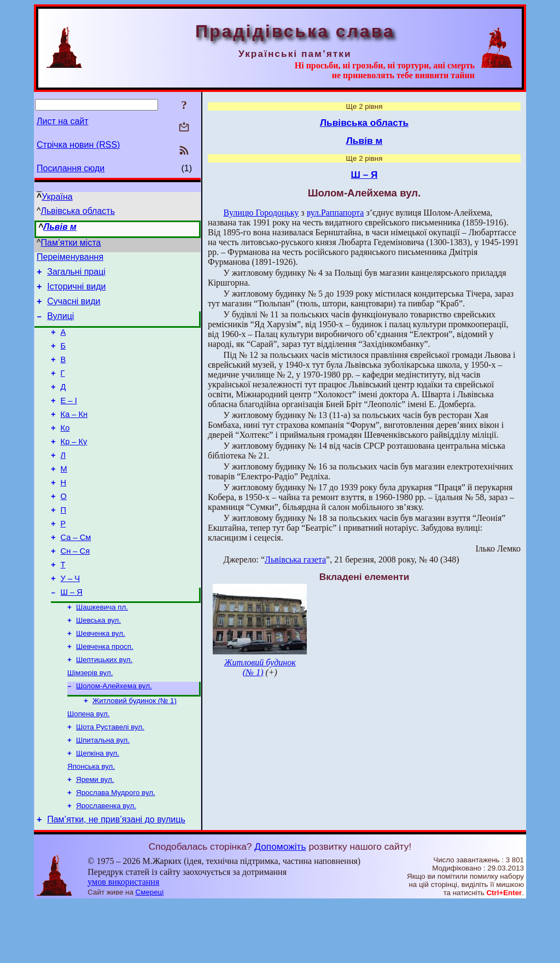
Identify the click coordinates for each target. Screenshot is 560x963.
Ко (65, 449)
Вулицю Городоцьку (261, 213)
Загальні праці (76, 275)
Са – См (76, 572)
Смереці (150, 952)
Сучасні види (74, 308)
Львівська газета (295, 559)
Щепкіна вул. (98, 807)
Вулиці (60, 324)
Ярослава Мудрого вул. (116, 850)
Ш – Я (72, 633)
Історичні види (76, 291)
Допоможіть (280, 907)
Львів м (60, 227)
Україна (57, 197)
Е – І (69, 419)
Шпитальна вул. (103, 793)
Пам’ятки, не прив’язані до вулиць (116, 880)
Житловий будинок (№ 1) (135, 750)
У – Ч (70, 618)
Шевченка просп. (105, 692)
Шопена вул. (88, 765)
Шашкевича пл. (102, 649)
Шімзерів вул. (90, 720)
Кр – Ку (74, 465)
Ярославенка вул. (106, 864)
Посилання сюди (71, 168)
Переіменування (70, 259)
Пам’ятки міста (71, 243)
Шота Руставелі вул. (110, 779)
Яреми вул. (95, 836)
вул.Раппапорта (336, 213)
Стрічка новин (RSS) (78, 145)
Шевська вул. (98, 663)
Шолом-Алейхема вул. (114, 735)
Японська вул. (91, 822)
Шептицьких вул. (104, 706)
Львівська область (78, 211)
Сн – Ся (75, 587)
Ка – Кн (74, 434)
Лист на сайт (63, 121)
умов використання (123, 942)
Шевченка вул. (101, 678)
